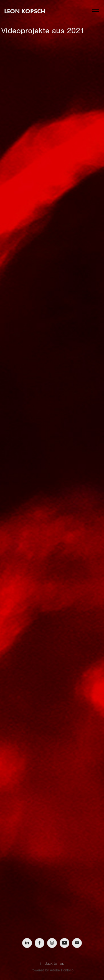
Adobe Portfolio (62, 970)
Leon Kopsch (25, 11)
